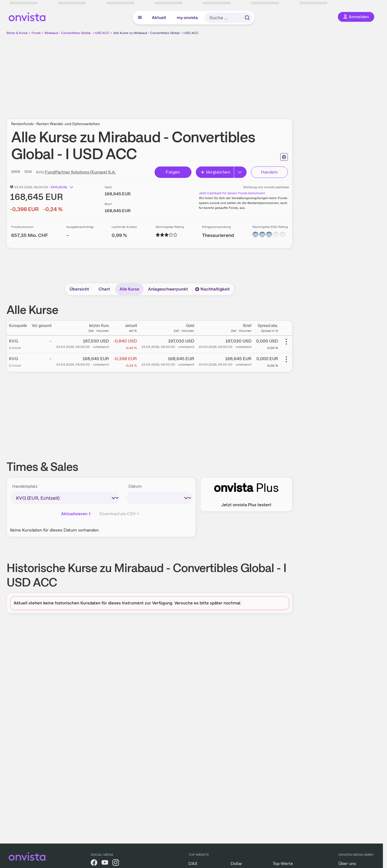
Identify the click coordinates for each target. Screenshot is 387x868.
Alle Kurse (129, 289)
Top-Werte (283, 864)
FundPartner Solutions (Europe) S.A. (80, 172)
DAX (193, 864)
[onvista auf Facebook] (94, 864)
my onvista (187, 18)
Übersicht (79, 289)
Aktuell (159, 18)
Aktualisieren (76, 514)
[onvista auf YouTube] (105, 864)
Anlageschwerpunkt (168, 289)
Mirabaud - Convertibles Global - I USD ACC (77, 33)
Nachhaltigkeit (212, 289)
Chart (104, 289)
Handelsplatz (25, 486)
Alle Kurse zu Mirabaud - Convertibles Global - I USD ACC (156, 33)
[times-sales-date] (159, 498)
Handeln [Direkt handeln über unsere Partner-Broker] (270, 172)
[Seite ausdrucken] (284, 157)
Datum (135, 486)
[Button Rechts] (240, 172)
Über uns (347, 864)
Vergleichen (215, 172)
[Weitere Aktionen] (286, 342)
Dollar (236, 864)
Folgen (173, 172)
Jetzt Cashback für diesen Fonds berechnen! (232, 193)
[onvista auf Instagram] (116, 864)
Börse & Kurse (17, 33)
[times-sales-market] (65, 498)
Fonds (36, 33)
